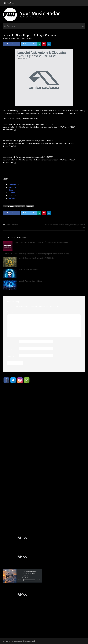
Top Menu (10, 3)
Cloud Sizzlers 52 (12, 225)
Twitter (11, 193)
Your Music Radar (40, 13)
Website (11, 356)
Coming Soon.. (14, 184)
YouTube (12, 198)
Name (10, 342)
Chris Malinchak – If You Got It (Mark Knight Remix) (65, 225)
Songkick (12, 195)
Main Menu (11, 26)
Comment (12, 312)
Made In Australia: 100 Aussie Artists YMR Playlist (37, 258)
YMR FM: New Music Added (29, 270)
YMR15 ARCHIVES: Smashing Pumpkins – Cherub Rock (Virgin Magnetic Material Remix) (37, 254)
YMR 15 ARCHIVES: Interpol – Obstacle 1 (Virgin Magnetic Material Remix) (42, 242)
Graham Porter (10, 39)
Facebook (12, 187)
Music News (20, 206)
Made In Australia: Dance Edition (30, 281)
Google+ (12, 190)
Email (10, 349)
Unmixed (30, 206)
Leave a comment (26, 39)
